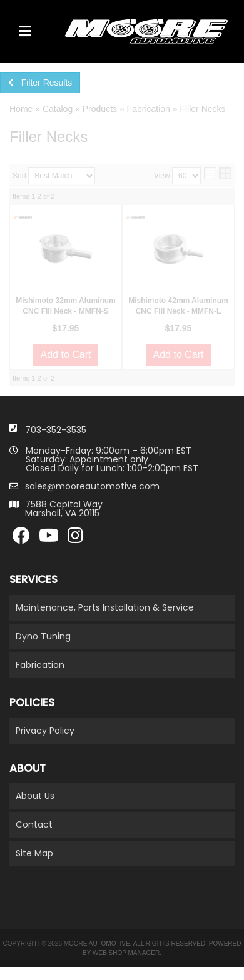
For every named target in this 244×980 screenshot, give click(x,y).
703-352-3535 (56, 430)
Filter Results (40, 82)
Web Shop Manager (126, 953)
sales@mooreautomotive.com (92, 486)
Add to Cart (66, 355)
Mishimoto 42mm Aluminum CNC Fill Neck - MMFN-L (178, 306)
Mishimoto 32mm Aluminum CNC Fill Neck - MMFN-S (66, 306)
